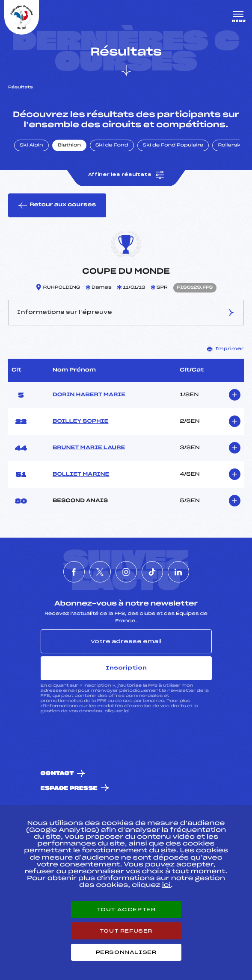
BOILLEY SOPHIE (81, 421)
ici (127, 711)
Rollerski (230, 146)
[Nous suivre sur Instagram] (126, 572)
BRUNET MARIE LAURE (89, 448)
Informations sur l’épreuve (126, 313)
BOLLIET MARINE (81, 474)
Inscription (126, 668)
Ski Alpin (31, 146)
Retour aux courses (57, 205)
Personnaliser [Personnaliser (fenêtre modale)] (126, 952)
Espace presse (69, 788)
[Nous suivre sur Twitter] (100, 572)
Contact (57, 774)
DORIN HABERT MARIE (89, 395)
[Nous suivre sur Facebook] (74, 572)
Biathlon (69, 146)
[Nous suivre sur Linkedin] (178, 572)
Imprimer (225, 349)
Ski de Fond (112, 146)
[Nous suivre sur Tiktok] (152, 572)
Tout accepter (126, 910)
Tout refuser (126, 931)
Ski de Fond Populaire (173, 146)
